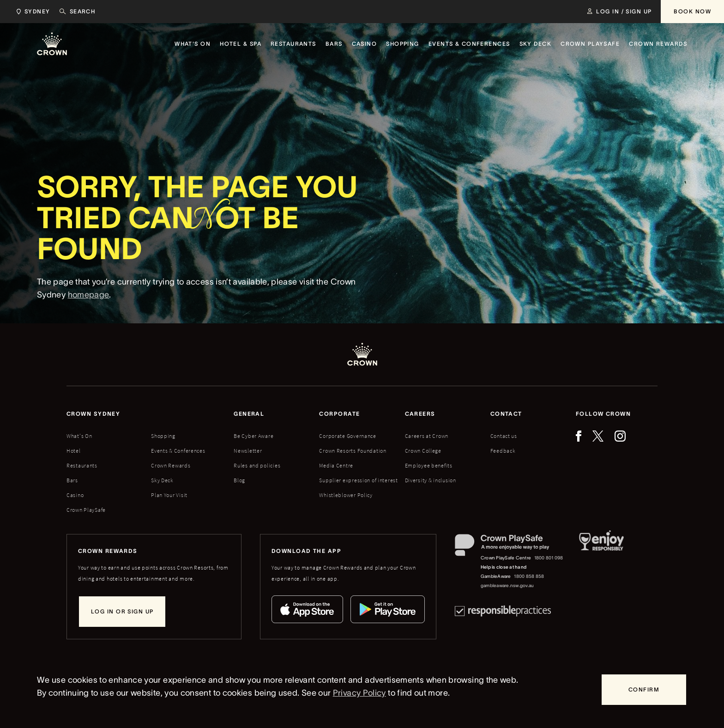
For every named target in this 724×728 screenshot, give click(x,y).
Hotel (74, 451)
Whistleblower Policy (346, 495)
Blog (239, 480)
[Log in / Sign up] (619, 12)
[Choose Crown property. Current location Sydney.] (32, 12)
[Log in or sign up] (122, 612)
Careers (420, 414)
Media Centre (336, 465)
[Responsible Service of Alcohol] (601, 562)
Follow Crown (603, 414)
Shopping (163, 436)
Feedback (503, 451)
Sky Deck (162, 480)
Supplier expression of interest (358, 480)
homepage (89, 298)
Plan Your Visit (169, 495)
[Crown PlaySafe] (510, 547)
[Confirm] (644, 690)
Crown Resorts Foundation (353, 451)
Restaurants (82, 465)
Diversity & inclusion (431, 480)
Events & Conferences (178, 451)
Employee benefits (429, 465)
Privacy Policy (359, 693)
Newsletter (248, 451)
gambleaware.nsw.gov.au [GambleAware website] (507, 585)
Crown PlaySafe (86, 510)
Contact (506, 414)
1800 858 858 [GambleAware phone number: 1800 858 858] (529, 576)
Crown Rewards (171, 465)
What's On (79, 436)
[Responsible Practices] (503, 611)
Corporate (339, 414)
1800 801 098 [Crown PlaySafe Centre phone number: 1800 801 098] (549, 558)
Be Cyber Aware (253, 436)
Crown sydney (93, 414)
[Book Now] (692, 12)
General (249, 414)
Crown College (423, 451)
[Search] (78, 12)
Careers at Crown (427, 436)
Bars (72, 480)
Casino (75, 495)
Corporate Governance (347, 436)
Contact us (504, 436)
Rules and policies (257, 465)
